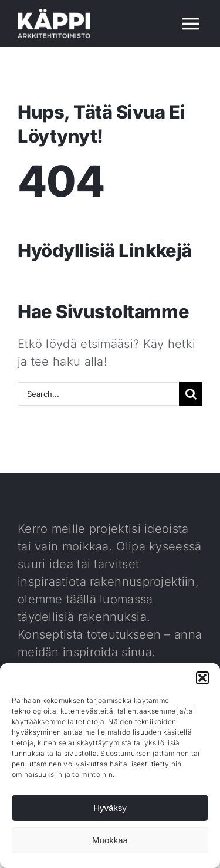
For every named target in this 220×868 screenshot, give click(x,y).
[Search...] (98, 394)
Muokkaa (110, 840)
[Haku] (191, 394)
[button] (202, 678)
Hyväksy (110, 808)
